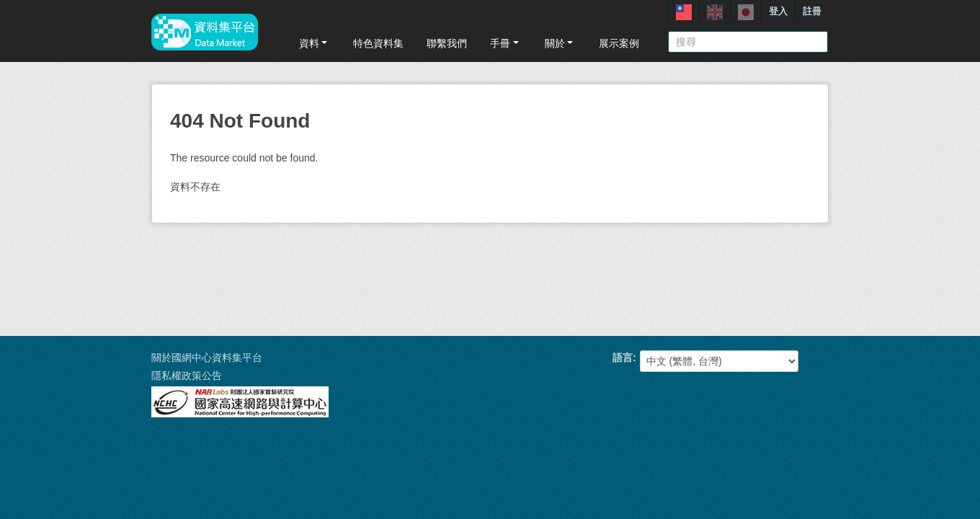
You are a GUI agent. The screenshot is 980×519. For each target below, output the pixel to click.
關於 (560, 43)
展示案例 (619, 43)
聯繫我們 (447, 43)
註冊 (812, 11)
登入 (778, 11)
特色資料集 (378, 43)
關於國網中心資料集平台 (207, 358)
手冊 (505, 43)
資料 (315, 43)
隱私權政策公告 (187, 376)
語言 (623, 358)
